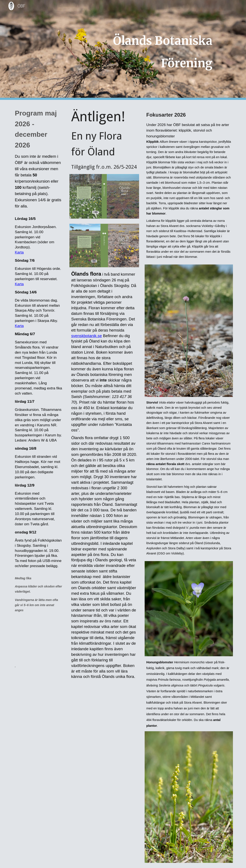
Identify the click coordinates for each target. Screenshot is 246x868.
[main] (142, 50)
